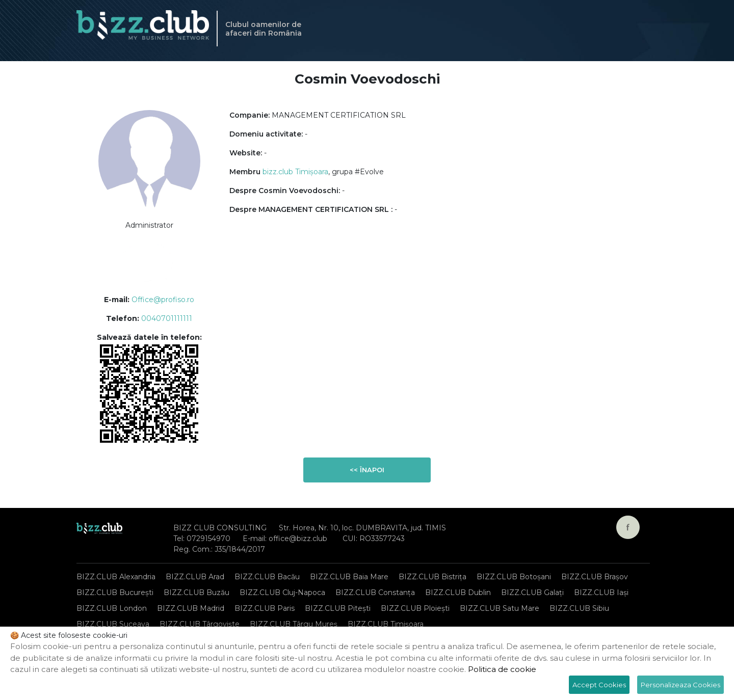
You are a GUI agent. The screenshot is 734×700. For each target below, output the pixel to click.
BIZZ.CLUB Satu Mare (500, 608)
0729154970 (208, 539)
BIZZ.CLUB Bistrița (432, 577)
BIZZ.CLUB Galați (532, 593)
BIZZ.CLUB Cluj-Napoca (282, 593)
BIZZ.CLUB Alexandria (116, 577)
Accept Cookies (599, 685)
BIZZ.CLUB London (112, 608)
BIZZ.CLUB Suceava (113, 624)
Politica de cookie (502, 669)
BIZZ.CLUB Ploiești (415, 608)
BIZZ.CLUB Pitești (338, 608)
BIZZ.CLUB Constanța (375, 593)
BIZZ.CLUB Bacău (267, 577)
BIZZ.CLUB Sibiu (579, 608)
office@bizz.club (298, 539)
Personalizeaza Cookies (680, 685)
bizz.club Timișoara (295, 172)
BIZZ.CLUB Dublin (458, 593)
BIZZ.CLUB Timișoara (386, 624)
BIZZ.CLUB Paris (265, 608)
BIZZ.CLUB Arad (195, 577)
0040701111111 (167, 318)
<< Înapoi (367, 470)
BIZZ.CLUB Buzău (196, 593)
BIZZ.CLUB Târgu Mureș (294, 624)
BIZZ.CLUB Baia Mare (349, 577)
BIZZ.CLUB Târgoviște (200, 624)
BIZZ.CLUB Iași (601, 593)
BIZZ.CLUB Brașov (595, 577)
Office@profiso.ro (163, 300)
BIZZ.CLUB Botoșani (514, 577)
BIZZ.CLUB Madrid (191, 608)
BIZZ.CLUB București (115, 593)
